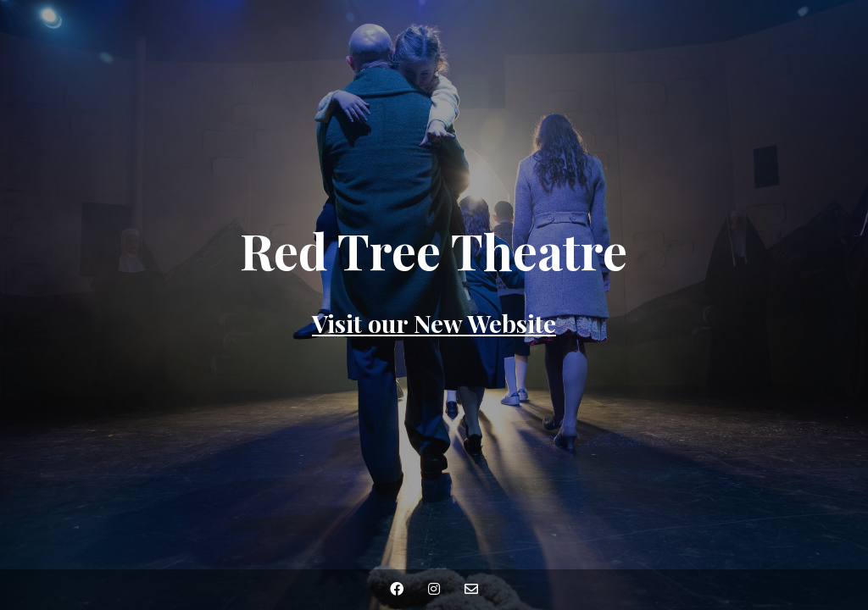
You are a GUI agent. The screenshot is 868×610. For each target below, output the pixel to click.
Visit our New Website (434, 323)
